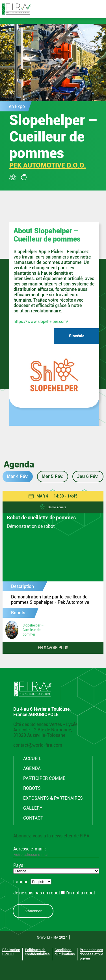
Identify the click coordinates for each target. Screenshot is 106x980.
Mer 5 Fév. (52, 476)
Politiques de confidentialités (37, 952)
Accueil (32, 758)
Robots (32, 788)
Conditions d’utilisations (65, 952)
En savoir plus (53, 648)
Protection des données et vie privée (91, 954)
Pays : (19, 865)
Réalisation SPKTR (11, 952)
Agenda (32, 768)
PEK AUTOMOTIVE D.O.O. (48, 165)
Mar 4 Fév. (18, 476)
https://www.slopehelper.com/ (41, 321)
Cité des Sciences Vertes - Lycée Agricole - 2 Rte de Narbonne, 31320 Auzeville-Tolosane (45, 730)
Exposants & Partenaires (53, 798)
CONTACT (33, 818)
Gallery (33, 808)
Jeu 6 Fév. (88, 476)
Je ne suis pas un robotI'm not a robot (54, 893)
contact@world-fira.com (38, 745)
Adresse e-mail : (56, 852)
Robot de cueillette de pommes (41, 518)
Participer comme (44, 778)
